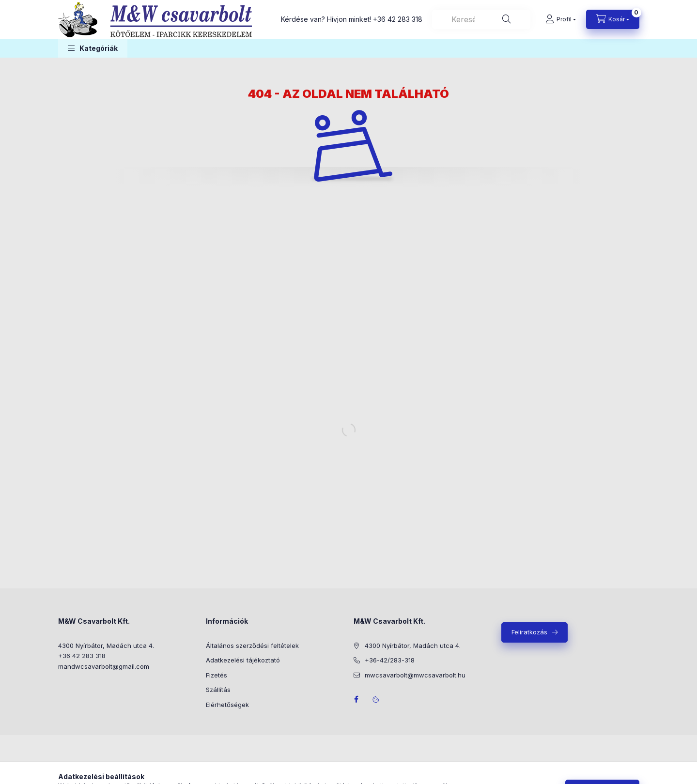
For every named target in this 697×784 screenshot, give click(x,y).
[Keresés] (507, 19)
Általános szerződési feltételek (252, 646)
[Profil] (561, 19)
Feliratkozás (529, 632)
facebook (356, 699)
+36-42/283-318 (390, 660)
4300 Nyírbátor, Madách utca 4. (106, 646)
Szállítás (218, 690)
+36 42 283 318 (398, 19)
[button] (93, 48)
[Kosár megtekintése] (613, 19)
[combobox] (481, 19)
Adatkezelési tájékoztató (243, 660)
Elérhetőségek (227, 705)
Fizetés (217, 675)
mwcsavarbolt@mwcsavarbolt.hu (415, 675)
